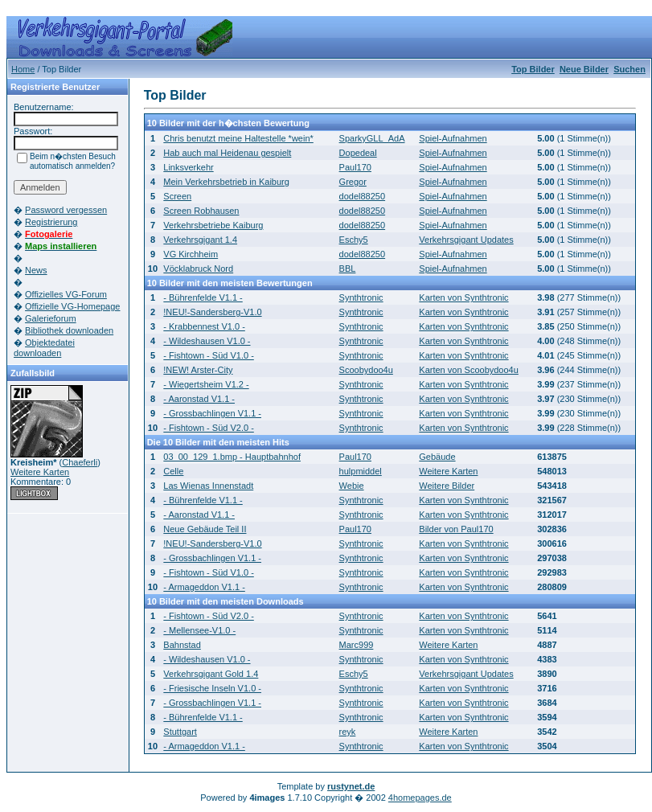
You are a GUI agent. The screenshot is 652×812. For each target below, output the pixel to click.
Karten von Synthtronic (463, 297)
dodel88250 (363, 196)
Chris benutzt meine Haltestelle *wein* (238, 138)
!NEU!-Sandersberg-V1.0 (212, 312)
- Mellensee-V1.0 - (199, 630)
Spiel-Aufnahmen (453, 138)
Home (23, 69)
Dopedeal (358, 153)
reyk (348, 732)
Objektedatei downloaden (44, 348)
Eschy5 (354, 240)
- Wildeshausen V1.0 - (207, 341)
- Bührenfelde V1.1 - (203, 297)
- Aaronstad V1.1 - (199, 399)
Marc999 (357, 645)
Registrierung (51, 222)
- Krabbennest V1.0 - (204, 326)
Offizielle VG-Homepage (72, 306)
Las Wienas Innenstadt (208, 486)
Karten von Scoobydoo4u (469, 370)
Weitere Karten (40, 472)
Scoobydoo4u (366, 370)
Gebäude (437, 457)
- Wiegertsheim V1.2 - (206, 384)
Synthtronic (361, 297)
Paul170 (355, 167)
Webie (352, 486)
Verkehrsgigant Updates (466, 240)
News (36, 270)
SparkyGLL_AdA (372, 138)
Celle (173, 471)
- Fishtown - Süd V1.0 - (209, 355)
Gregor (353, 182)
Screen (177, 196)
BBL (348, 269)
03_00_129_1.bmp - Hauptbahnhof (232, 457)
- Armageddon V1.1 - (204, 587)
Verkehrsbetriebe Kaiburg (213, 225)
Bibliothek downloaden (69, 330)
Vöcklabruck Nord (198, 269)
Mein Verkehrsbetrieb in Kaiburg (226, 182)
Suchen (629, 69)
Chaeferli (80, 462)
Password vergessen (66, 210)
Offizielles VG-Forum (66, 294)
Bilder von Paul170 (456, 529)
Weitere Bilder (447, 486)
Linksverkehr (188, 167)
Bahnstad (182, 645)
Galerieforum (51, 318)
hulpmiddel (361, 471)
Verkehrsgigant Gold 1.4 (211, 674)
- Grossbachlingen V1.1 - (212, 413)
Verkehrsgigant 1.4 (200, 240)
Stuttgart (180, 732)
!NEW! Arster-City (198, 370)
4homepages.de (420, 798)
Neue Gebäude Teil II (205, 529)
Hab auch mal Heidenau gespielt (227, 153)
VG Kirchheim (191, 254)
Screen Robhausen (201, 211)
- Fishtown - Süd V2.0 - (209, 428)
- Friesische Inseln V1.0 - (212, 688)
